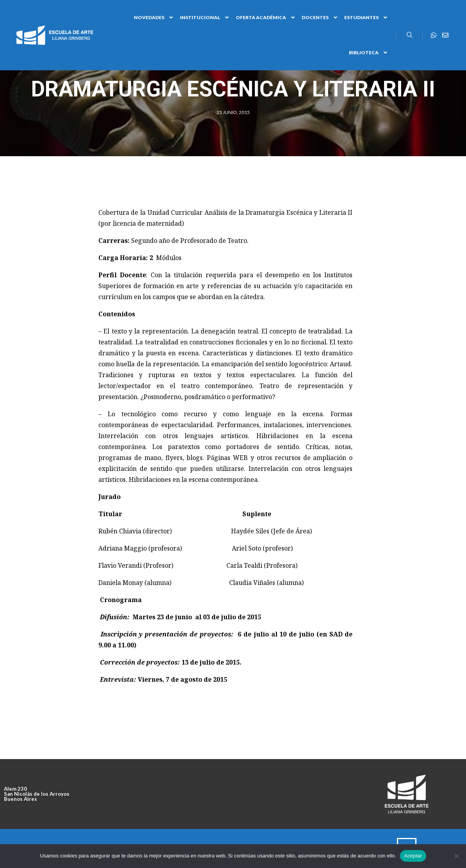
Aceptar (413, 856)
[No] (456, 856)
